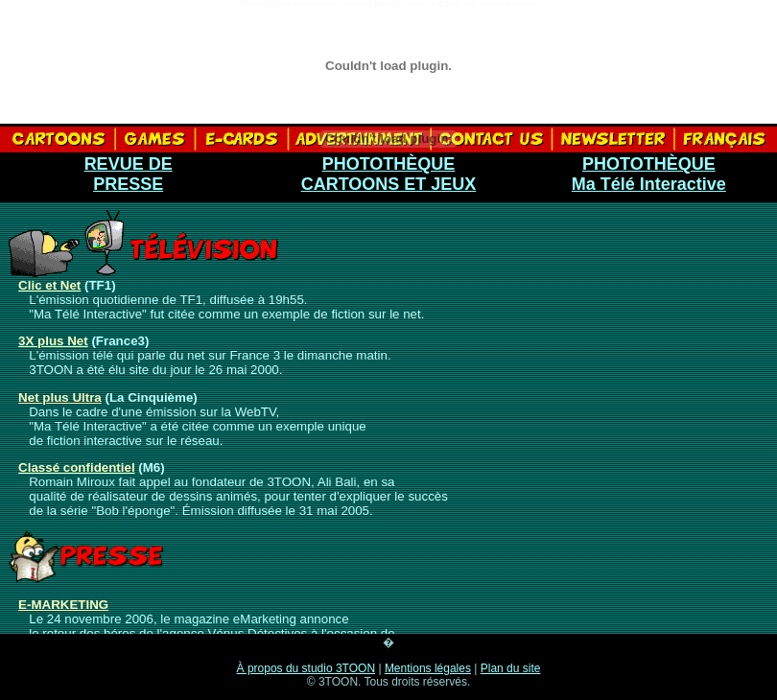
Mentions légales (428, 668)
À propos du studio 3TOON (306, 668)
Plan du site (511, 668)
